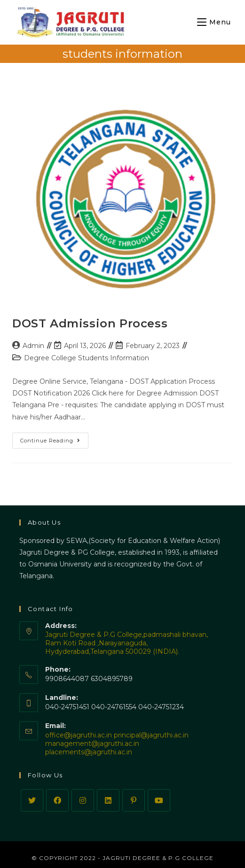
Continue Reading (54, 442)
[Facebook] (57, 800)
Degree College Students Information (87, 358)
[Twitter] (32, 800)
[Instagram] (83, 800)
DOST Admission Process (90, 323)
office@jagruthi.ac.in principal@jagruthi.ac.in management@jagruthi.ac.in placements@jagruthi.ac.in (117, 744)
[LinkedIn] (108, 800)
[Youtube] (159, 800)
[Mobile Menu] (214, 22)
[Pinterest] (134, 800)
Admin (33, 346)
